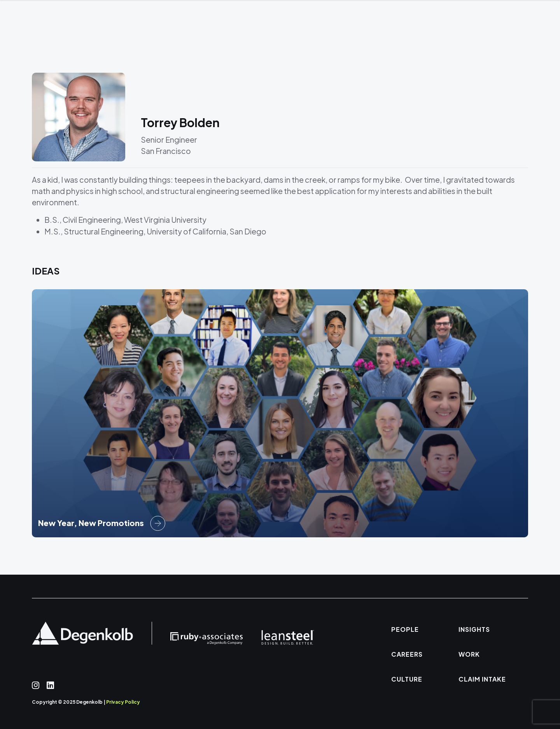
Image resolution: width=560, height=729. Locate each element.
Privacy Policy (123, 702)
